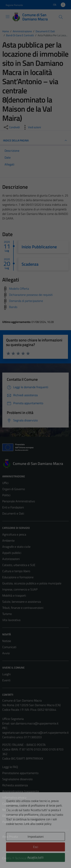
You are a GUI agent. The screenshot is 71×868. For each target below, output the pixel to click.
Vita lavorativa (11, 620)
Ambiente (8, 540)
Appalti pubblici (12, 553)
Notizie (7, 641)
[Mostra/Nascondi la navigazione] (8, 17)
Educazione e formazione (18, 577)
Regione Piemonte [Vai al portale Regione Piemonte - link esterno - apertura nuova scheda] (14, 5)
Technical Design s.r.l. (28, 858)
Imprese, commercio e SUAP (20, 589)
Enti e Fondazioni (13, 507)
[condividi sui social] (11, 127)
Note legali (9, 810)
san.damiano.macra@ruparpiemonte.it (35, 723)
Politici (6, 495)
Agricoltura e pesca (14, 534)
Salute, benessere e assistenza (22, 602)
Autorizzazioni (11, 559)
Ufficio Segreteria (13, 719)
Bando (13, 307)
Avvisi (6, 653)
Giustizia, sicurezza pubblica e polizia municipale (32, 583)
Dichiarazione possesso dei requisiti (31, 295)
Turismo (7, 614)
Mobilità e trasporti (14, 595)
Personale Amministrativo (19, 501)
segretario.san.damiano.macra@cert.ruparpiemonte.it (35, 732)
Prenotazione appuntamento (20, 773)
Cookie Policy (11, 803)
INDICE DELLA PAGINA (35, 140)
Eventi (6, 680)
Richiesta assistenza (15, 785)
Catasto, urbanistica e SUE (19, 565)
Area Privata (10, 837)
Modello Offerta (19, 289)
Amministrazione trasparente (21, 791)
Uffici (5, 483)
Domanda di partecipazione (26, 301)
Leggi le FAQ (10, 767)
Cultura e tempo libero (16, 571)
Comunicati (9, 647)
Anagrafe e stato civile (16, 547)
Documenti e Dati (13, 513)
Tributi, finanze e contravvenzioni (23, 608)
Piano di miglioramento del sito (22, 822)
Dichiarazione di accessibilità (20, 816)
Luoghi (6, 674)
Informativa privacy (14, 797)
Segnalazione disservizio (17, 779)
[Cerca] (61, 17)
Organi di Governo (14, 489)
